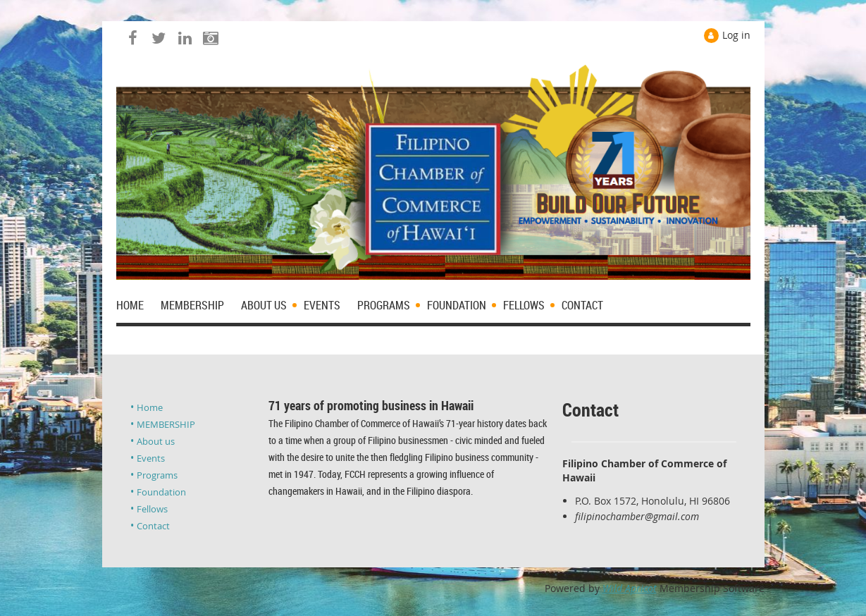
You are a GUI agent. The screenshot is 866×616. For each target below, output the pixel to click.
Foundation (161, 492)
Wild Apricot (630, 588)
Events (151, 458)
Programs (157, 475)
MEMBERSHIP (166, 424)
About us (156, 441)
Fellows (152, 509)
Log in (736, 35)
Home (150, 407)
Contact (153, 526)
